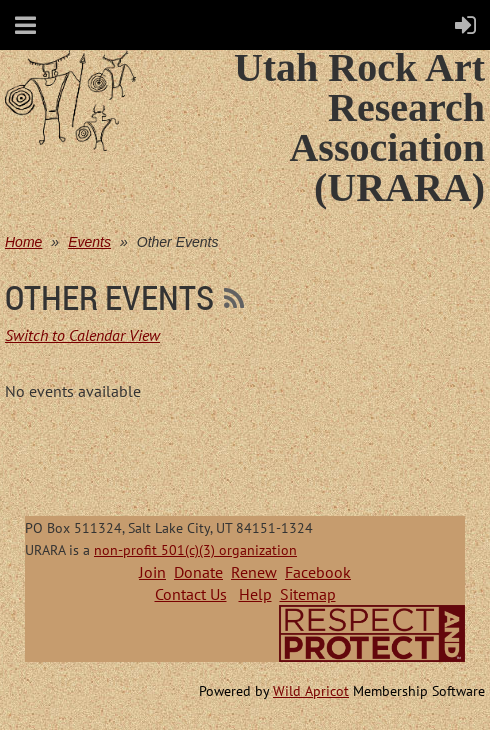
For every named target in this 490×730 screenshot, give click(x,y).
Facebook (318, 572)
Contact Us (191, 594)
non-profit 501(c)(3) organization (195, 550)
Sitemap (308, 594)
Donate (198, 572)
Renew (254, 572)
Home (23, 242)
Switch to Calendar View (82, 335)
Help (255, 594)
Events (89, 242)
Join (152, 572)
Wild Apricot (311, 691)
